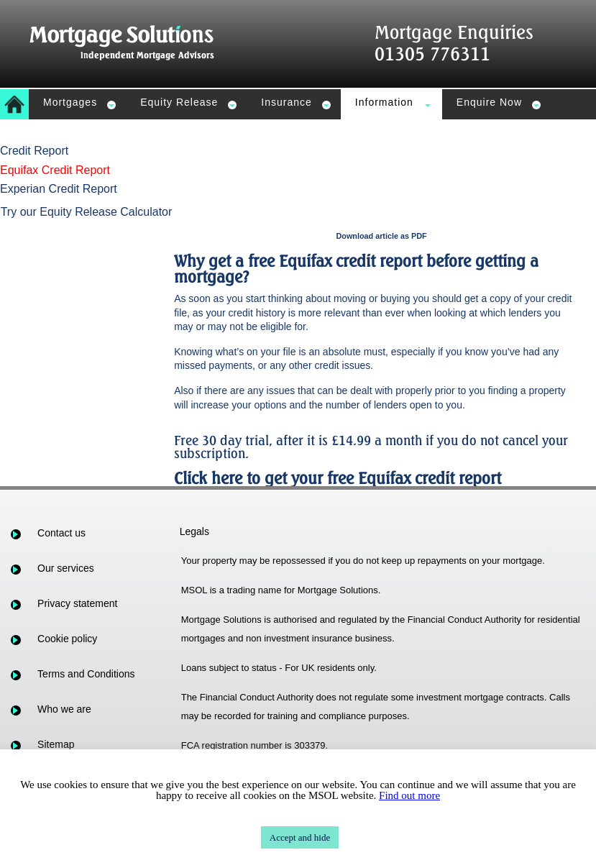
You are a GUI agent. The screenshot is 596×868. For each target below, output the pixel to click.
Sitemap (56, 744)
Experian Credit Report (59, 189)
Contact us (61, 533)
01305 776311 (432, 54)
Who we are (64, 709)
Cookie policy (67, 639)
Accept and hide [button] (300, 837)
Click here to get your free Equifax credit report (338, 478)
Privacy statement (77, 603)
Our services (66, 568)
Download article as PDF (382, 236)
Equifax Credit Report (55, 170)
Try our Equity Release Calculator (87, 212)
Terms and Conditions (86, 674)
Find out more (409, 795)
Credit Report (34, 151)
